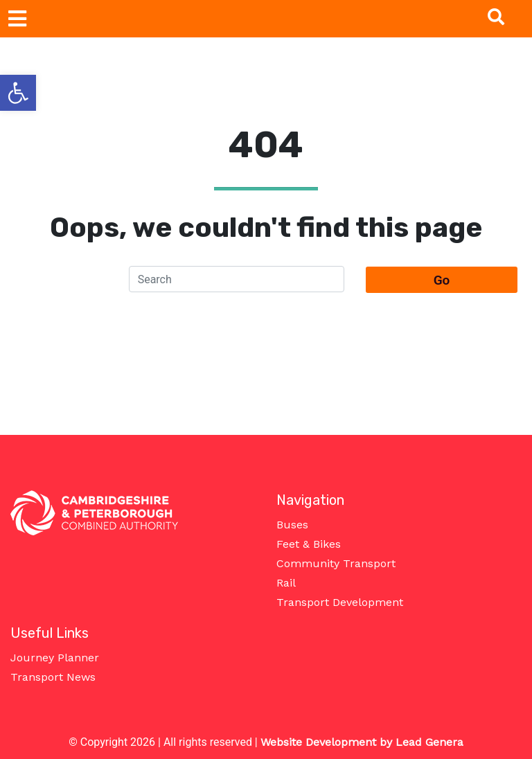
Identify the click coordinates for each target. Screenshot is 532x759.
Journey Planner (55, 658)
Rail (286, 583)
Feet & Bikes (309, 544)
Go (442, 280)
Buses (292, 525)
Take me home (266, 352)
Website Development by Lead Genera (362, 742)
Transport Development (340, 602)
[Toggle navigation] (17, 19)
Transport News (53, 677)
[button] (18, 93)
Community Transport (336, 563)
